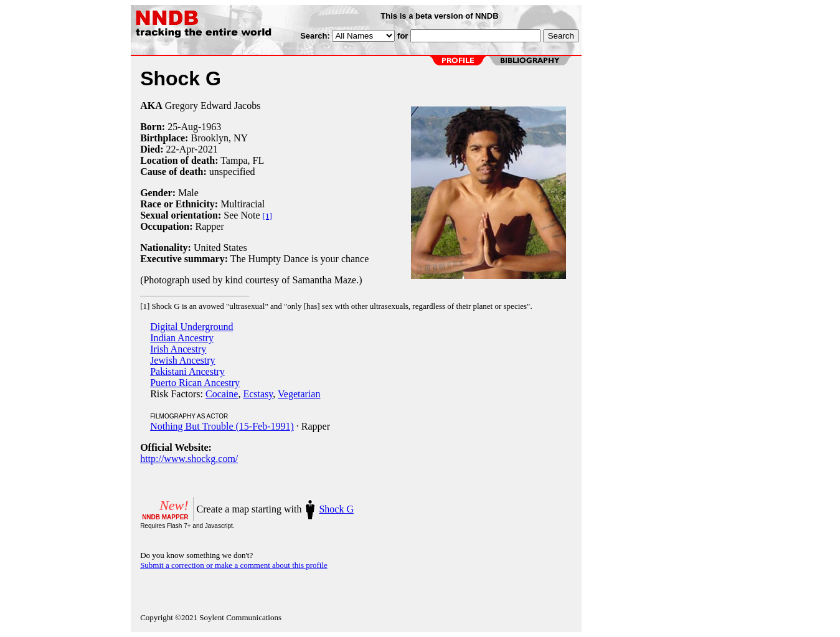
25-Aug (183, 127)
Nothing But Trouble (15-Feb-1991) (222, 426)
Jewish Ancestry (182, 360)
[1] (267, 216)
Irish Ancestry (178, 349)
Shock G (336, 509)
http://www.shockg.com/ (189, 459)
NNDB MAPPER (165, 517)
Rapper (210, 226)
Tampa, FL (242, 160)
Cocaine (222, 394)
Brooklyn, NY (219, 138)
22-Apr (180, 149)
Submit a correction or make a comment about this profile (234, 565)
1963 (211, 127)
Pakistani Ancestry (187, 371)
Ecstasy (258, 394)
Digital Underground (191, 327)
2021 (208, 149)
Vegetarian (299, 394)
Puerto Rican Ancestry (195, 383)
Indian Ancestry (182, 338)
